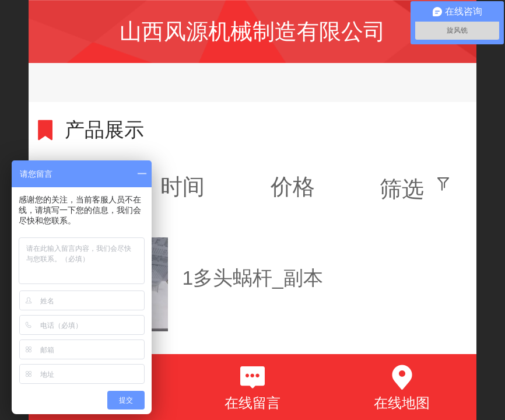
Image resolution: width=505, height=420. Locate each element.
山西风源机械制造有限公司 (253, 31)
